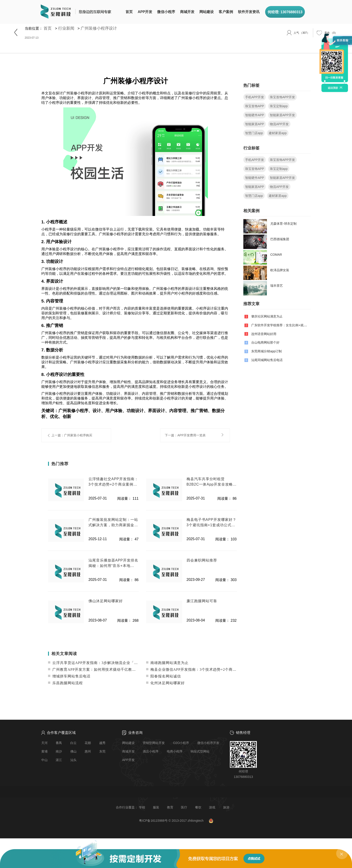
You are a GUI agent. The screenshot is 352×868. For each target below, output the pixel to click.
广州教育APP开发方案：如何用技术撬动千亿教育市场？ (98, 669)
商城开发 (187, 12)
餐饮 (198, 807)
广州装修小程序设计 (99, 28)
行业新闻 (66, 28)
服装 (156, 807)
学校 (142, 807)
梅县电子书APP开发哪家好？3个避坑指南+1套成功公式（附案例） (211, 523)
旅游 (226, 807)
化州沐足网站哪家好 (165, 683)
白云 (73, 743)
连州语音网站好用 (264, 334)
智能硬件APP (255, 115)
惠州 (88, 751)
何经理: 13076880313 (285, 12)
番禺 (59, 743)
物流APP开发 (279, 124)
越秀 (102, 743)
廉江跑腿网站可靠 (202, 601)
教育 (170, 807)
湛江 (59, 760)
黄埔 (44, 751)
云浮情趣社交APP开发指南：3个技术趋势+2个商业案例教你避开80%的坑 (113, 482)
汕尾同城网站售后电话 (267, 360)
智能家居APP (255, 124)
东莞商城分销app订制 (266, 351)
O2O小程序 (181, 743)
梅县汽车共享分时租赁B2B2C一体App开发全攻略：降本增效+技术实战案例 (212, 482)
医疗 (184, 807)
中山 (44, 760)
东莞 (102, 751)
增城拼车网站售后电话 (69, 676)
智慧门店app (254, 133)
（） (331, 33)
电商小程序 (175, 751)
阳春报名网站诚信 (164, 676)
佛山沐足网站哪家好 (106, 601)
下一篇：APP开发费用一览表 (185, 435)
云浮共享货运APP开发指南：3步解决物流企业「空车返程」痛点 (104, 663)
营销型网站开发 (154, 743)
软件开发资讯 (249, 12)
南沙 (59, 751)
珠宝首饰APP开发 (282, 97)
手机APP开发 (255, 97)
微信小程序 (166, 12)
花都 (88, 743)
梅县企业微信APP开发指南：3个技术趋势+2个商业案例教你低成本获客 (208, 669)
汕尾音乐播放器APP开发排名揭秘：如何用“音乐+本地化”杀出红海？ (113, 563)
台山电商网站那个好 (265, 342)
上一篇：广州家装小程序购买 (72, 435)
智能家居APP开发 (282, 115)
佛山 (73, 751)
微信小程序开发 (208, 743)
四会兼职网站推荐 (202, 560)
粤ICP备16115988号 (153, 821)
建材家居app (278, 133)
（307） (302, 33)
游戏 (212, 807)
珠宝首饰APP (255, 106)
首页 (129, 12)
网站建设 (207, 12)
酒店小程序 (151, 751)
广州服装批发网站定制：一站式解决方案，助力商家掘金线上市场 (113, 523)
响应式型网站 (200, 751)
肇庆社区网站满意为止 (267, 316)
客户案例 (226, 12)
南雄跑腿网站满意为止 (167, 663)
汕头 (73, 760)
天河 (44, 743)
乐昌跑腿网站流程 (65, 683)
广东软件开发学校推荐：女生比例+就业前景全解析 (287, 325)
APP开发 (145, 12)
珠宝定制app (279, 106)
